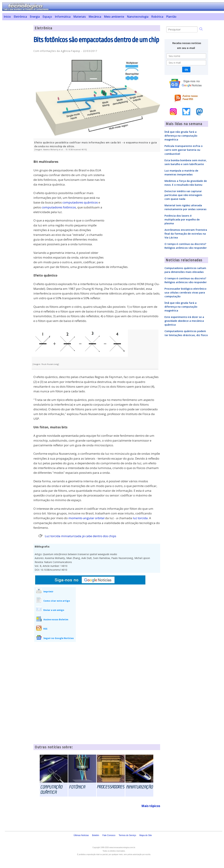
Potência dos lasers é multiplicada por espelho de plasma (182, 219)
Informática (63, 17)
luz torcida (140, 518)
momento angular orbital (86, 518)
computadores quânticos (80, 202)
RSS (45, 629)
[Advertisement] (17, 78)
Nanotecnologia (138, 17)
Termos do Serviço (127, 835)
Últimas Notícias (81, 835)
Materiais (80, 17)
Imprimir (48, 591)
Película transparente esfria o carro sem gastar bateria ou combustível (183, 150)
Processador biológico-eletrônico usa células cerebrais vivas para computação (185, 292)
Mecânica (95, 17)
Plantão (171, 17)
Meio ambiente (114, 17)
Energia (35, 17)
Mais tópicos (151, 806)
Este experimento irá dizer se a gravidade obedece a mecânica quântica (184, 321)
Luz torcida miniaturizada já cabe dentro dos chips (80, 536)
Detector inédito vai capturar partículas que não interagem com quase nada (183, 195)
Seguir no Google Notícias (59, 638)
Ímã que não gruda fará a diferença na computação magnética (181, 136)
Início (7, 17)
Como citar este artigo (57, 601)
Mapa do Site (146, 835)
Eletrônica (20, 17)
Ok (186, 70)
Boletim (96, 835)
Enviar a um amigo (54, 610)
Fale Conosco (109, 835)
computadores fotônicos (59, 207)
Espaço (47, 17)
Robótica (157, 17)
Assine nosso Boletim (56, 619)
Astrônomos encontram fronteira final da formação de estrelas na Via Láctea (186, 234)
